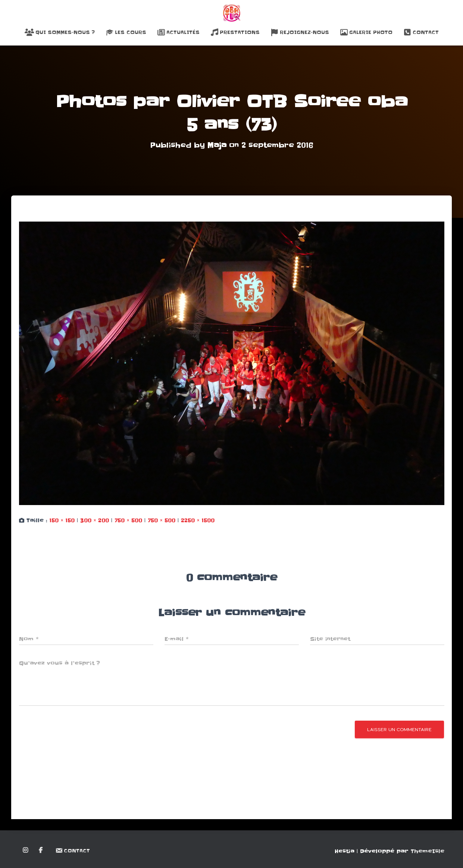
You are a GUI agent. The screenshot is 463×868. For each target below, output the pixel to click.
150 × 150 (62, 520)
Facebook (41, 850)
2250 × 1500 (198, 520)
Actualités (179, 32)
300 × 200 (95, 520)
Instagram (26, 850)
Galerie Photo (366, 32)
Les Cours (126, 32)
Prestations (235, 32)
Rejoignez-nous (300, 32)
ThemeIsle (428, 851)
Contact (421, 32)
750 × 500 (128, 520)
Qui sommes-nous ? (60, 32)
